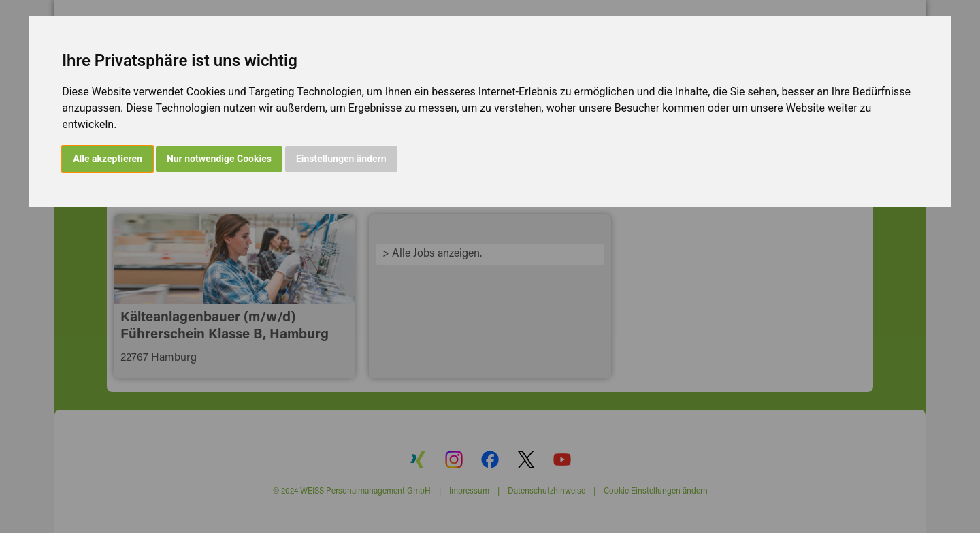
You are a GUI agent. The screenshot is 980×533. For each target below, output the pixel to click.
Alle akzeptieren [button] (108, 159)
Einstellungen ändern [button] (341, 159)
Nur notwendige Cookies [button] (219, 159)
